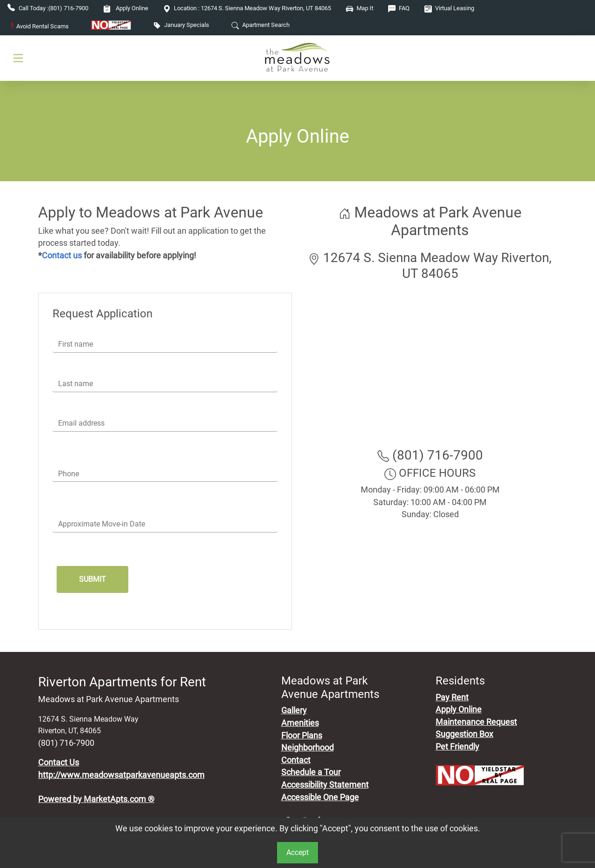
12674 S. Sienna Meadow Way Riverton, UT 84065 (247, 8)
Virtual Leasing (449, 8)
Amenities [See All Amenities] (300, 723)
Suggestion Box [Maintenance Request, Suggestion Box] (464, 734)
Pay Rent (452, 697)
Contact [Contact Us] (296, 760)
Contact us (62, 256)
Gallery (294, 710)
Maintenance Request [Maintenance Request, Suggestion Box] (476, 722)
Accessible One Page (320, 797)
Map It (360, 8)
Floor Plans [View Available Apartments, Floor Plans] (302, 736)
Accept (297, 852)
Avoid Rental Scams (40, 26)
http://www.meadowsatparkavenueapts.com (121, 775)
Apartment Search (261, 25)
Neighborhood (307, 748)
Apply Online (126, 8)
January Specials (181, 25)
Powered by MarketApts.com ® (96, 799)
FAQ (399, 8)
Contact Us (59, 763)
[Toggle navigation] (18, 58)
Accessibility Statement (325, 785)
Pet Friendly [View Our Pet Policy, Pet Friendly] (457, 747)
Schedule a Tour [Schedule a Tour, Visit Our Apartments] (311, 772)
